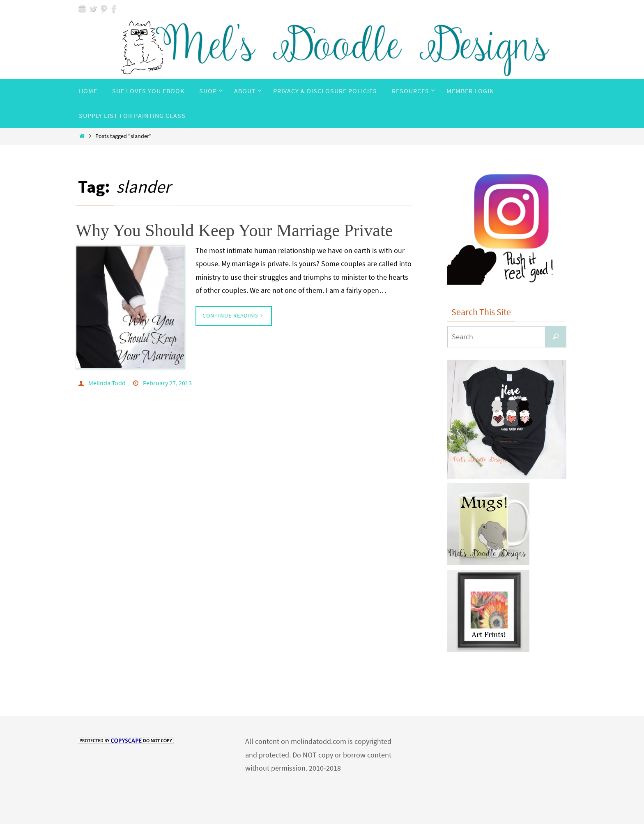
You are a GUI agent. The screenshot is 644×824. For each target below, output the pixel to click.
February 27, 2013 (167, 383)
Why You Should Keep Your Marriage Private (234, 230)
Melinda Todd (107, 383)
